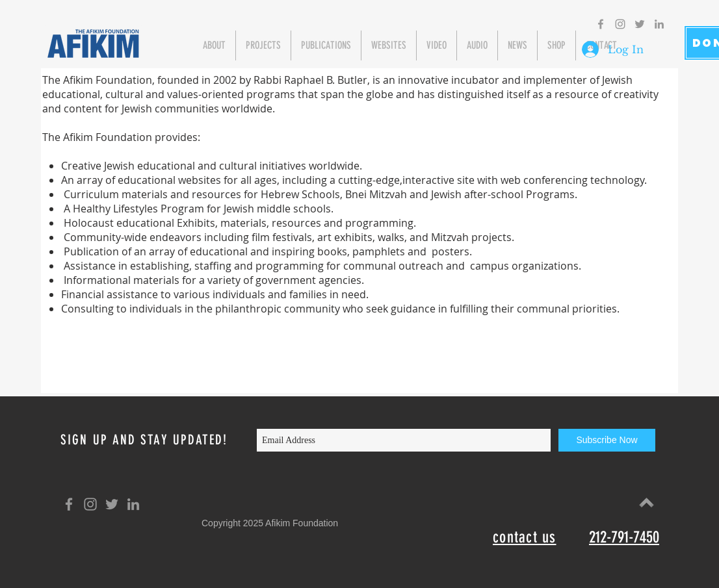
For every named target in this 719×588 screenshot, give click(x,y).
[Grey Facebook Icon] (601, 24)
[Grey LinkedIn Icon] (659, 24)
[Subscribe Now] (607, 440)
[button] (214, 45)
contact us (525, 537)
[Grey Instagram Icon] (620, 24)
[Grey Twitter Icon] (640, 24)
